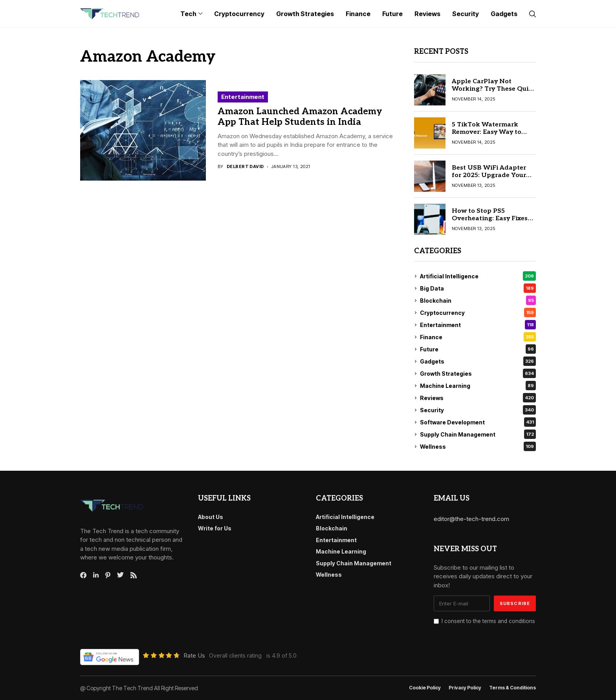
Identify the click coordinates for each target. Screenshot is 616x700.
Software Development (478, 422)
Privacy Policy (465, 688)
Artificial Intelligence (478, 276)
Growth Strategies (478, 373)
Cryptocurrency (478, 313)
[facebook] (83, 575)
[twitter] (120, 575)
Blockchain (478, 300)
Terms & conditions (512, 688)
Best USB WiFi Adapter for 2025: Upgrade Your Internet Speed (489, 175)
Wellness (478, 446)
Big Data (478, 288)
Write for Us (215, 528)
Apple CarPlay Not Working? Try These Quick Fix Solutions (494, 89)
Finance (478, 337)
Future (478, 349)
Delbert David (245, 167)
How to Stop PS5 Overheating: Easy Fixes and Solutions (490, 218)
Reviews (478, 398)
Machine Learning (478, 386)
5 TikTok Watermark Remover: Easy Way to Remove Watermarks (487, 132)
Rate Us (194, 655)
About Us (211, 517)
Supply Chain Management (478, 434)
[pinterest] (108, 575)
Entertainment (243, 97)
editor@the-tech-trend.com (471, 519)
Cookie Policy (425, 688)
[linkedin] (96, 575)
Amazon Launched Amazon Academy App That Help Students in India (300, 117)
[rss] (134, 575)
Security (478, 410)
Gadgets (478, 361)
